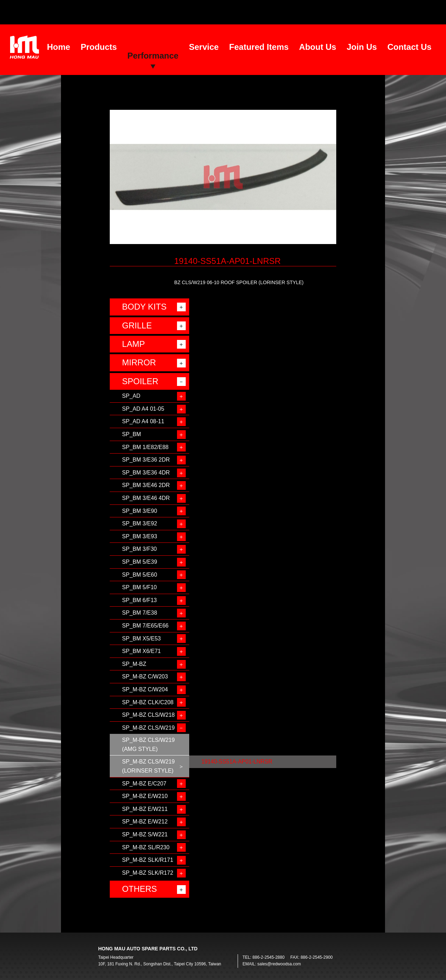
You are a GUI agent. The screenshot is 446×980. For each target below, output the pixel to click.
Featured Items (259, 47)
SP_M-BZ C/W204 (145, 689)
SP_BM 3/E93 (140, 536)
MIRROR (139, 362)
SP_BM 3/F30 (139, 549)
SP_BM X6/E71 (141, 651)
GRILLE (137, 325)
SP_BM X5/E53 (141, 639)
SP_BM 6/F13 (139, 600)
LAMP (133, 344)
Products (99, 47)
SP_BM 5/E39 (140, 562)
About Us (318, 47)
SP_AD (131, 396)
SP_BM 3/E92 (140, 523)
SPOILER (140, 381)
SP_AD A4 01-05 (143, 409)
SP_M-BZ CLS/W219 (148, 728)
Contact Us (410, 47)
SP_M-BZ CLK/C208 (148, 702)
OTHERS (139, 889)
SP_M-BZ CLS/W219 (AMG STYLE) (148, 745)
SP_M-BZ (134, 664)
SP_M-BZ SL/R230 (146, 847)
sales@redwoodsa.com (279, 964)
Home (59, 47)
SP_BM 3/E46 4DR (146, 498)
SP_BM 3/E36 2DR (146, 460)
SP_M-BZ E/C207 (144, 784)
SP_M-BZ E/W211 (145, 809)
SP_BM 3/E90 (140, 511)
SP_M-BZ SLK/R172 (148, 873)
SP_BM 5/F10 (139, 587)
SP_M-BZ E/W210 (145, 796)
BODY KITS (144, 307)
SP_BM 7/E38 (140, 613)
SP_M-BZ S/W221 (145, 834)
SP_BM (131, 434)
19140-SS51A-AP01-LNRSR (237, 762)
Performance (153, 56)
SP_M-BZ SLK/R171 (148, 860)
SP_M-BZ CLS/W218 (148, 715)
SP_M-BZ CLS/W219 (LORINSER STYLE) (148, 766)
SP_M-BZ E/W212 (145, 822)
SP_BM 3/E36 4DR (146, 473)
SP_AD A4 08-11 (143, 421)
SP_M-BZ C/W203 (145, 677)
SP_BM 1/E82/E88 (145, 447)
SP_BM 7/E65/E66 (145, 626)
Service (204, 47)
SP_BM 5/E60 (140, 575)
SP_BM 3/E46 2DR (146, 485)
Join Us (362, 47)
